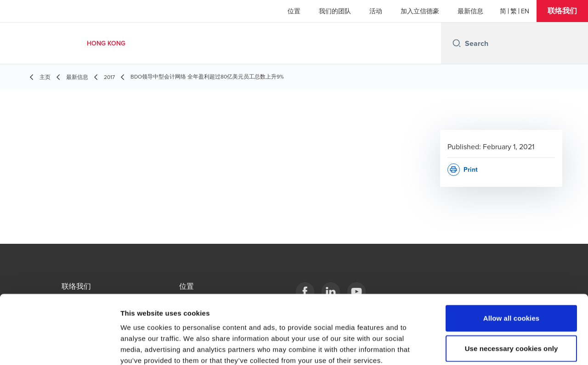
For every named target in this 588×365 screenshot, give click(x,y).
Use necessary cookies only (512, 298)
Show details (482, 347)
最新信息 (470, 11)
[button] (562, 11)
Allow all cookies (512, 267)
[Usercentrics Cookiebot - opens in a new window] (59, 347)
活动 (376, 11)
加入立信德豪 (420, 11)
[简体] (503, 11)
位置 (294, 11)
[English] (525, 11)
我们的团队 (335, 11)
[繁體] (514, 11)
